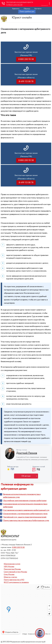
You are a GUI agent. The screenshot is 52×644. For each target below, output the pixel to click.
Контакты (38, 9)
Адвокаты (16, 9)
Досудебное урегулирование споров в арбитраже (25, 501)
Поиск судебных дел (27, 12)
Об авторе (26, 476)
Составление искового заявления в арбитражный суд (26, 510)
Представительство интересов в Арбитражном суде (26, 521)
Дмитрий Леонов (27, 453)
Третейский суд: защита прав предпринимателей (25, 517)
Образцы (27, 9)
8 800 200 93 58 (18, 547)
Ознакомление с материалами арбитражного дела (25, 514)
